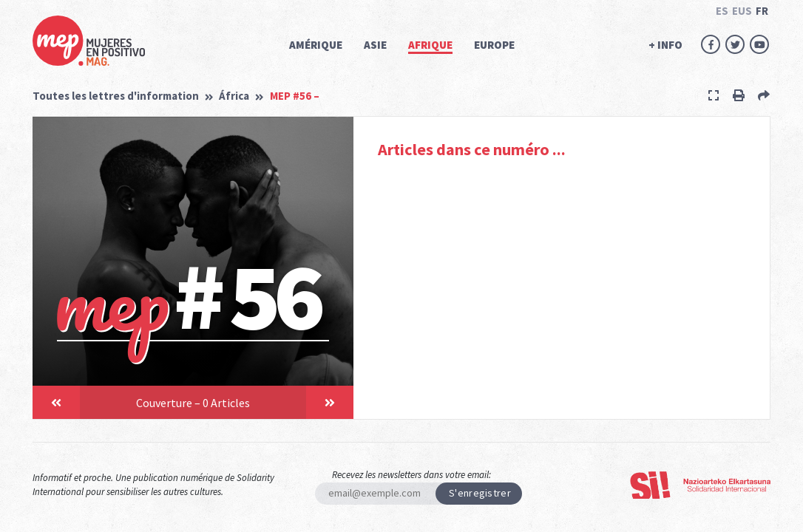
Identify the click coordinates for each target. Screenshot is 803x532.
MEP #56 (295, 96)
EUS (742, 11)
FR (762, 11)
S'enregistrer (480, 493)
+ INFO (665, 45)
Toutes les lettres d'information (116, 96)
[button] (56, 402)
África (234, 96)
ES (722, 11)
